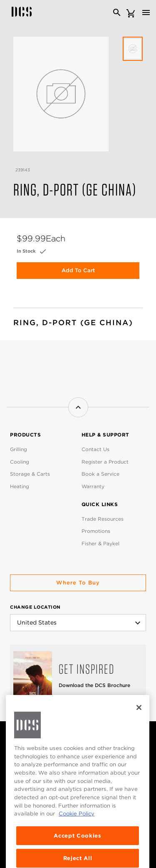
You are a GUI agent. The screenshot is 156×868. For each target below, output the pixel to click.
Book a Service (100, 474)
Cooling (20, 462)
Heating (20, 486)
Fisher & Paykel (100, 543)
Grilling (19, 449)
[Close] (139, 721)
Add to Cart (78, 270)
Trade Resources (103, 519)
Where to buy (78, 583)
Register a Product (105, 462)
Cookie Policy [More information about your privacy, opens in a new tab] (77, 827)
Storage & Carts (30, 474)
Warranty (93, 486)
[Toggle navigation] (146, 13)
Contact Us (95, 449)
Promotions (96, 531)
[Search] (117, 13)
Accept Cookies (77, 849)
